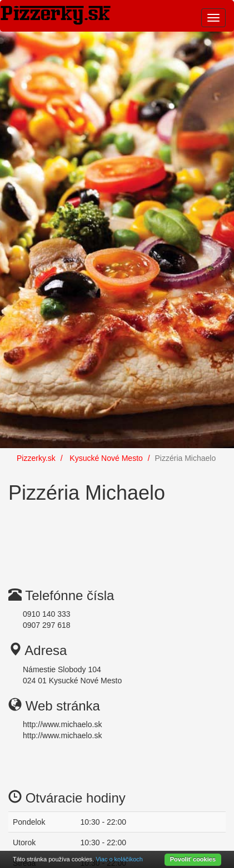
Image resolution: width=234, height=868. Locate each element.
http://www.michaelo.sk (62, 724)
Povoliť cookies (193, 859)
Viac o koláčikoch (119, 859)
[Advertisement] (97, 537)
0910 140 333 (47, 614)
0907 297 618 (47, 625)
